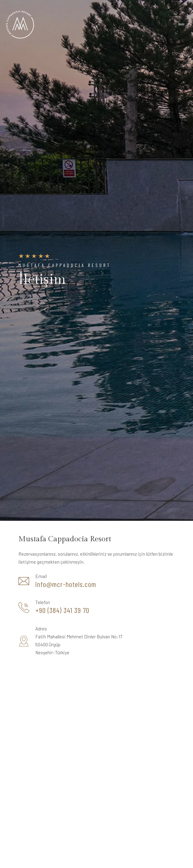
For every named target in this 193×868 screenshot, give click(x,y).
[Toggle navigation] (181, 25)
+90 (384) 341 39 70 (62, 610)
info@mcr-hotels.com (66, 584)
